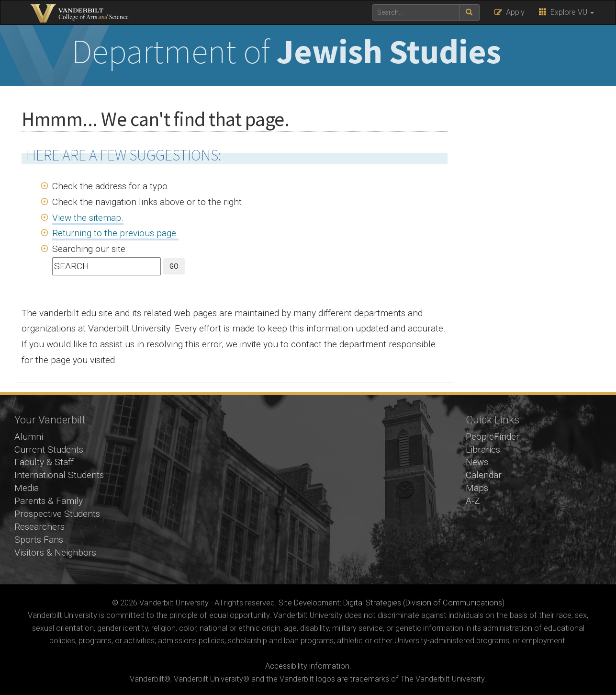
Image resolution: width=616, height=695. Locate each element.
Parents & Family (49, 501)
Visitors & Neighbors (55, 553)
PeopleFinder (493, 437)
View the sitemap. (88, 218)
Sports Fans (39, 540)
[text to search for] (416, 12)
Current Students (49, 450)
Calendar (484, 475)
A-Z (473, 501)
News (477, 462)
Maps (477, 488)
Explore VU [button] (566, 12)
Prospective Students (57, 514)
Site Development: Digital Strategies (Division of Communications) (392, 603)
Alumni (29, 437)
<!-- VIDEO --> (308, 490)
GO (174, 266)
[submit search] (470, 12)
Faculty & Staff (44, 462)
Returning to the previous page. (115, 233)
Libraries (483, 450)
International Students (59, 475)
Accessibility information (307, 666)
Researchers (39, 527)
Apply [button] (510, 12)
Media (27, 488)
